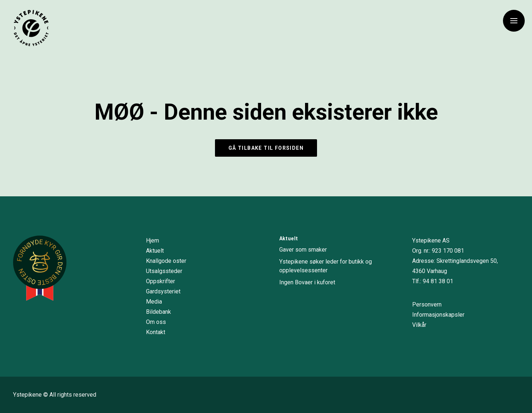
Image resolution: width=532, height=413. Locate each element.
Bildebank (159, 312)
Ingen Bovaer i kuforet (307, 282)
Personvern (427, 304)
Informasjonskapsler (438, 315)
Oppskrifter (161, 281)
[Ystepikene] (31, 28)
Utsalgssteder (164, 271)
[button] (514, 21)
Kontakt (156, 332)
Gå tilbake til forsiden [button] (266, 148)
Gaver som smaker (303, 250)
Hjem (153, 240)
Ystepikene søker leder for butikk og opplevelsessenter (326, 266)
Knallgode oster (166, 261)
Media (154, 302)
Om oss (156, 322)
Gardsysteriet (163, 291)
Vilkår (419, 325)
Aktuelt (155, 251)
